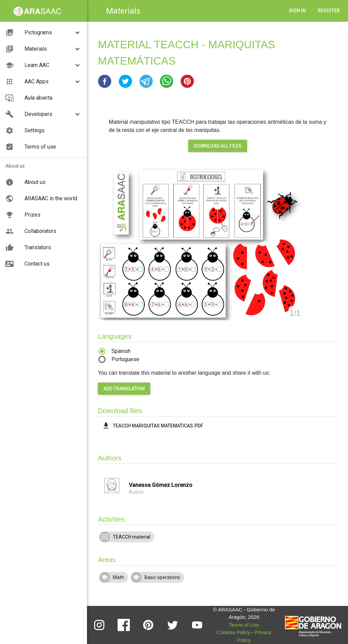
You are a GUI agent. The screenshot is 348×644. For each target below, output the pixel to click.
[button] (105, 81)
